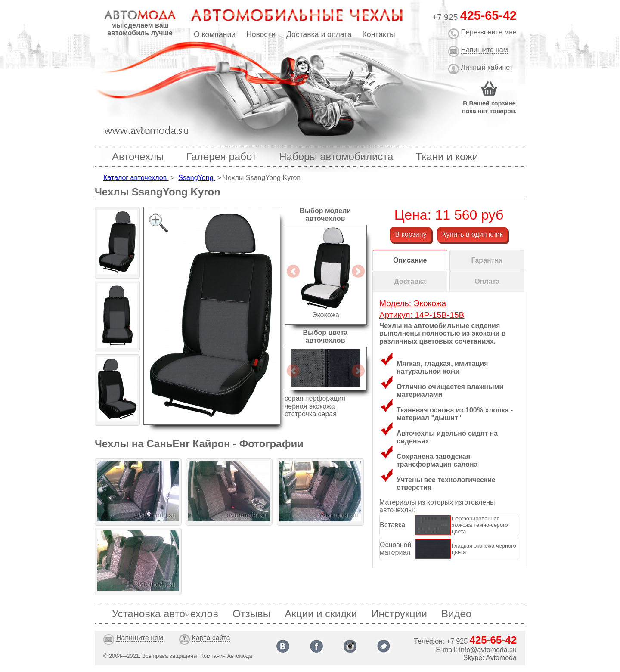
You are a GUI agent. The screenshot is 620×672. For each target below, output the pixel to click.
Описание (410, 260)
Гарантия (487, 260)
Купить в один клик (473, 234)
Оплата (487, 281)
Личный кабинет (487, 67)
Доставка (410, 281)
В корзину (411, 234)
